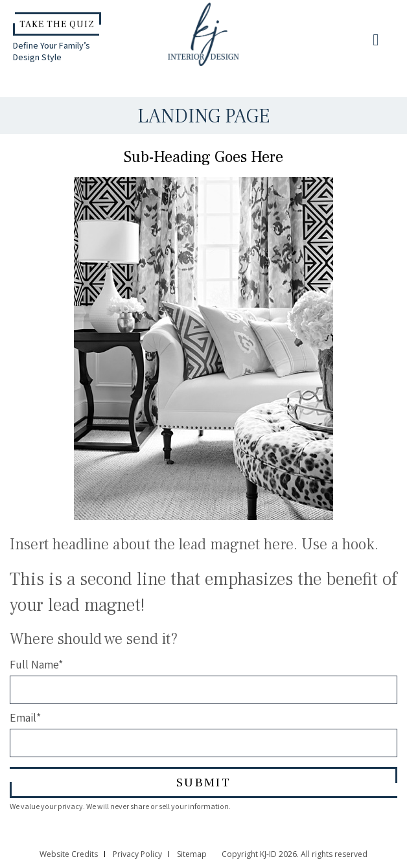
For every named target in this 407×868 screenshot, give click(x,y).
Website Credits (69, 854)
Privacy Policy (137, 854)
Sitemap (192, 854)
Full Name (36, 665)
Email (25, 718)
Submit (203, 782)
